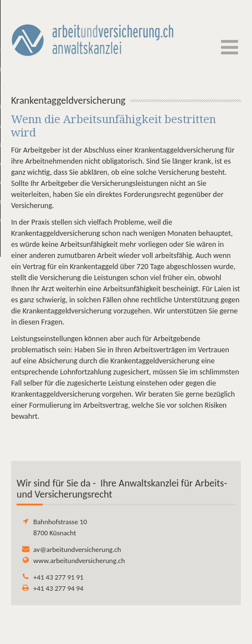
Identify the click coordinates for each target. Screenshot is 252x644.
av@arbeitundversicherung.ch (77, 549)
